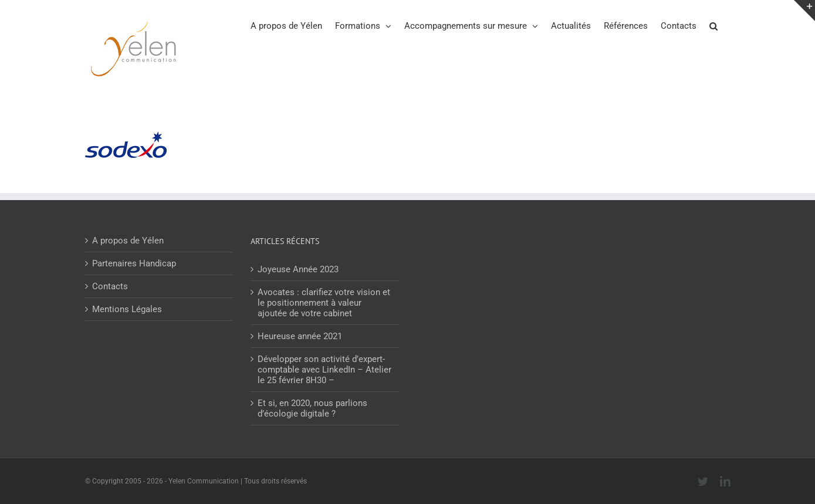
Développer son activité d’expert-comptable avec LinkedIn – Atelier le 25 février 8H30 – (324, 370)
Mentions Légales (127, 309)
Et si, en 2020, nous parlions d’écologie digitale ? (312, 408)
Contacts (110, 286)
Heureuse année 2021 (300, 336)
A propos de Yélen (128, 241)
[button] (713, 25)
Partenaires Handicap (134, 263)
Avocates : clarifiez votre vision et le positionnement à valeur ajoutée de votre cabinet (324, 303)
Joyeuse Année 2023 (298, 269)
